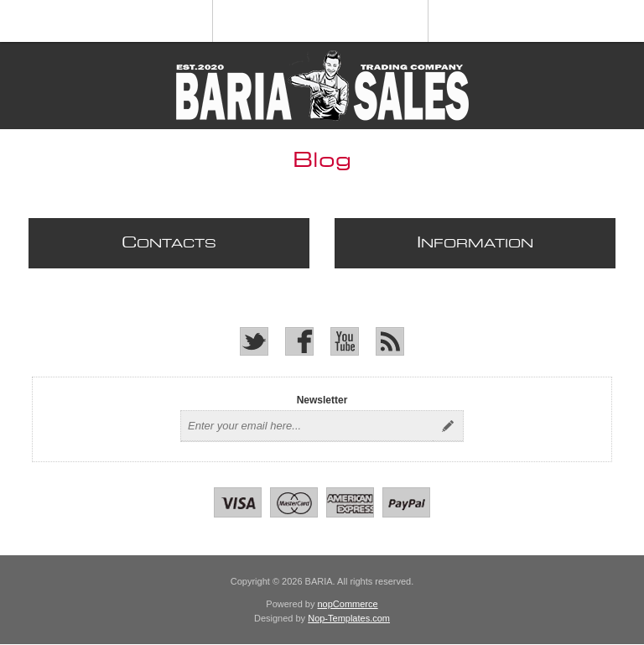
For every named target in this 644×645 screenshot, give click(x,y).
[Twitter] (254, 341)
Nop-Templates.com (349, 618)
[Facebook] (299, 341)
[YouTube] (345, 341)
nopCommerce (348, 604)
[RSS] (390, 341)
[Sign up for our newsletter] (307, 426)
